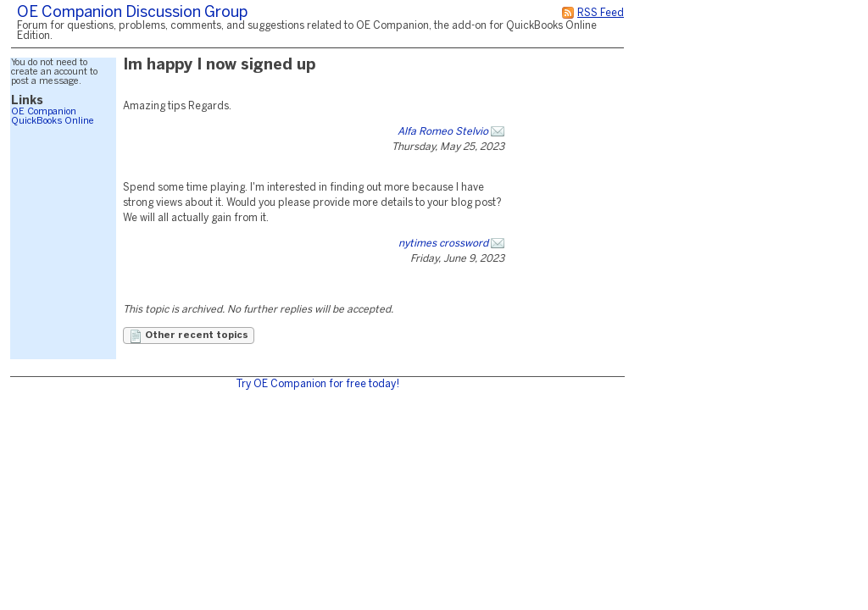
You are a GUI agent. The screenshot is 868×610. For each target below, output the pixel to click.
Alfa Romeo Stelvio (443, 132)
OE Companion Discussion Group (132, 13)
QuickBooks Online (53, 121)
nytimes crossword (443, 244)
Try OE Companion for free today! (317, 384)
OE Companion (44, 112)
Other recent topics (189, 336)
